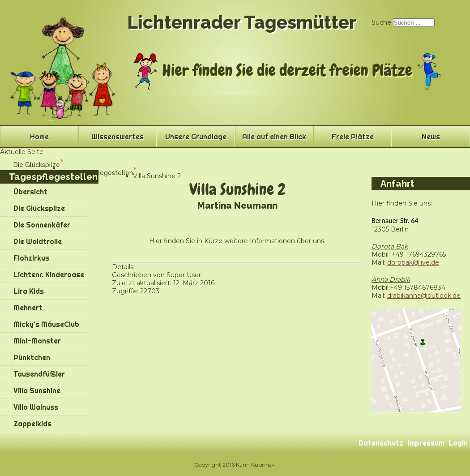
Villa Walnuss (36, 407)
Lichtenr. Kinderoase (49, 274)
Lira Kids (29, 291)
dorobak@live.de (413, 262)
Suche (381, 22)
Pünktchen (32, 357)
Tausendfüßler (39, 374)
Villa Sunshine (37, 390)
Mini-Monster (37, 341)
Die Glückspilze (39, 208)
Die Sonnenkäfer (42, 225)
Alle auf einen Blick (274, 137)
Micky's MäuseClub (46, 324)
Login (458, 443)
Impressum (426, 443)
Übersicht (30, 192)
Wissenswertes (117, 137)
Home (39, 137)
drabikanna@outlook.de (424, 296)
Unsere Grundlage (196, 137)
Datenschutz (381, 443)
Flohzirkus (31, 258)
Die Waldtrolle (38, 241)
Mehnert (28, 308)
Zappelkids (32, 424)
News (431, 137)
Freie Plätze (353, 137)
